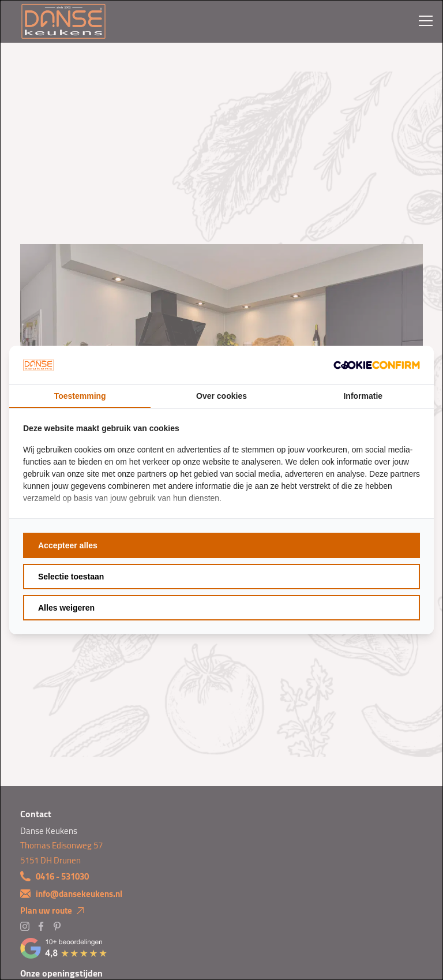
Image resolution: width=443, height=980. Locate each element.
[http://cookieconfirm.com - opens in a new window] (377, 365)
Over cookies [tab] (221, 396)
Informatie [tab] (363, 396)
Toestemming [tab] (80, 396)
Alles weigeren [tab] (66, 608)
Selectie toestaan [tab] (71, 577)
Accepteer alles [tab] (68, 545)
